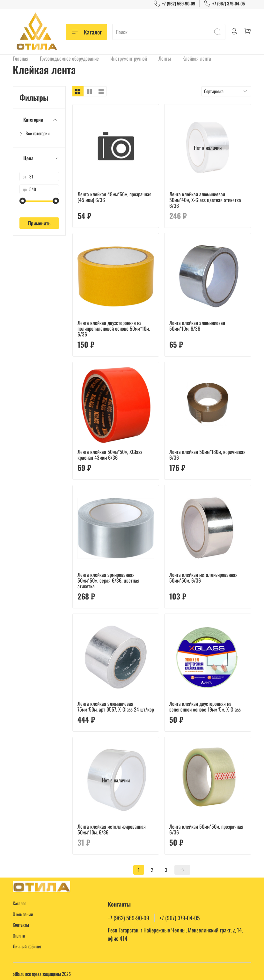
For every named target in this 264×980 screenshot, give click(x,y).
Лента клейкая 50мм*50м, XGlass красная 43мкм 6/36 (110, 455)
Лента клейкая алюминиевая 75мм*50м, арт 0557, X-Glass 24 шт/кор (116, 706)
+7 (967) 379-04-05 (224, 3)
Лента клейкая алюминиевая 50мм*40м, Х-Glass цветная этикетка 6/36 (205, 200)
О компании (23, 914)
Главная (21, 58)
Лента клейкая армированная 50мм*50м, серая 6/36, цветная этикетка (108, 580)
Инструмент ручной (129, 58)
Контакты (21, 925)
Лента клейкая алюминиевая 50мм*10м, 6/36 (197, 326)
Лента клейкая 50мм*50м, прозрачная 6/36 (206, 829)
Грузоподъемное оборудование (69, 58)
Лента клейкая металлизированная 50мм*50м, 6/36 (203, 577)
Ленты (165, 58)
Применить (39, 223)
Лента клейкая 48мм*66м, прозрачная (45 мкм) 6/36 (114, 197)
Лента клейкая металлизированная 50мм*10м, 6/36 (112, 829)
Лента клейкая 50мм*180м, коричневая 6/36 (207, 455)
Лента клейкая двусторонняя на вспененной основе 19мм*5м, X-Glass (205, 706)
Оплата (19, 935)
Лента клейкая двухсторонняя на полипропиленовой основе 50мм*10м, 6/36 (114, 328)
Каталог (86, 32)
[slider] (23, 201)
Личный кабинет (27, 946)
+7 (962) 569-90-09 (174, 3)
